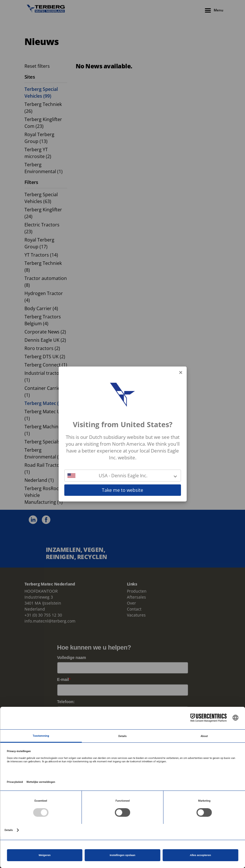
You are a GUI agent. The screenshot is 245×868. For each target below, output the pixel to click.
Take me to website (122, 490)
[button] (123, 476)
